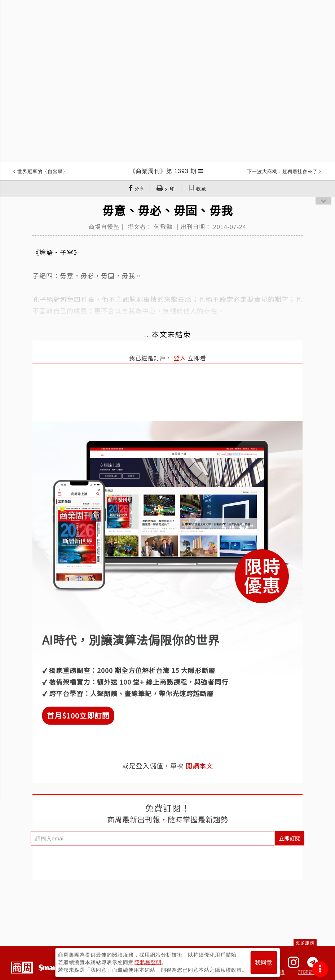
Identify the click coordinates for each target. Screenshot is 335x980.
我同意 (264, 963)
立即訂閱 (290, 838)
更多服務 (305, 943)
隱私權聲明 (148, 962)
